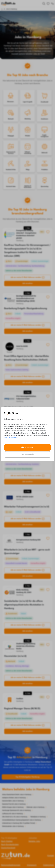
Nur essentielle (28, 454)
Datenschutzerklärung (11, 437)
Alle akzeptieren (27, 447)
